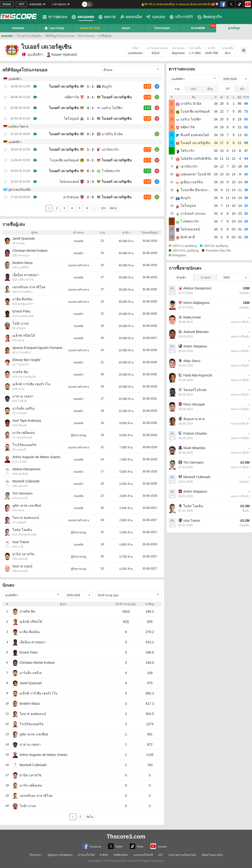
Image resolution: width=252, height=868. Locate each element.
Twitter (115, 846)
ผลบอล (126, 28)
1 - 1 (90, 86)
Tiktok (137, 846)
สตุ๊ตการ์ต (72, 97)
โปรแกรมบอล (162, 28)
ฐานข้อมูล (234, 28)
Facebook (92, 846)
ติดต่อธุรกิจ (209, 17)
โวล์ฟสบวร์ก (111, 171)
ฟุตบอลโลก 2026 (90, 28)
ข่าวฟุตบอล (55, 17)
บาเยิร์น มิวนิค (112, 134)
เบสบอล (156, 17)
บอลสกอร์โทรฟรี (143, 855)
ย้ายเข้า (181, 278)
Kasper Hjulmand (62, 55)
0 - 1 (90, 160)
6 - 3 (90, 171)
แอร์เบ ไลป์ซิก (112, 108)
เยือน (210, 89)
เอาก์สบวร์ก (110, 149)
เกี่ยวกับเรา (36, 855)
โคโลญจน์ (71, 119)
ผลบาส (107, 17)
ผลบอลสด (83, 17)
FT (228, 89)
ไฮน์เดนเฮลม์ (69, 182)
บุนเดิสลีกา (32, 55)
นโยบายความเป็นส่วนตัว (182, 855)
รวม (177, 89)
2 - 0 (90, 197)
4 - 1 (90, 108)
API (161, 855)
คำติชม (104, 855)
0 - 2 (90, 134)
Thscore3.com (126, 836)
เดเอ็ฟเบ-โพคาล (18, 127)
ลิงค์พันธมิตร (121, 855)
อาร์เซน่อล (71, 197)
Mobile (7, 4)
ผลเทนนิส (131, 17)
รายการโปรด (54, 28)
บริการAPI (181, 17)
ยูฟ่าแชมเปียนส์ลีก (20, 190)
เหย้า (194, 89)
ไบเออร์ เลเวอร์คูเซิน (64, 86)
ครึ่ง (242, 89)
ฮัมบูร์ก (107, 86)
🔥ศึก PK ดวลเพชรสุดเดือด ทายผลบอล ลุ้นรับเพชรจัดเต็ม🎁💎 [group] (180, 4)
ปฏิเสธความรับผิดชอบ (60, 855)
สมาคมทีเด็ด (198, 28)
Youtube (159, 846)
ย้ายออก (206, 278)
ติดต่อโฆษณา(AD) (212, 855)
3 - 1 (90, 97)
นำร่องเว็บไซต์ (86, 855)
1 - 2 (90, 119)
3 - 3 (90, 182)
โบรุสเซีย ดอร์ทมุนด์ (64, 160)
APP (21, 4)
